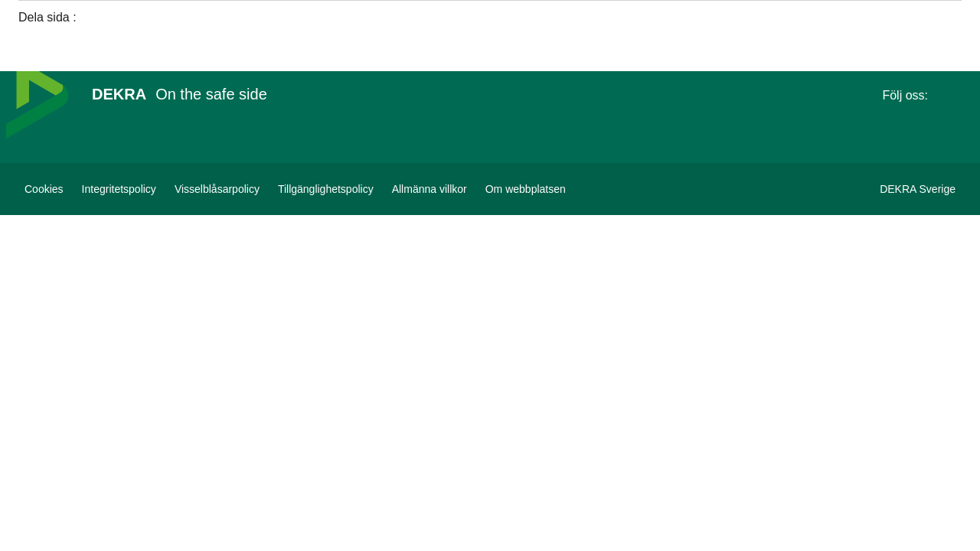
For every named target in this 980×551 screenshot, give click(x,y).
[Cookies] (44, 189)
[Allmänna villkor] (430, 189)
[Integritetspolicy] (119, 189)
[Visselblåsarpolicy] (217, 189)
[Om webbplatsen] (526, 189)
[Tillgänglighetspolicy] (326, 189)
